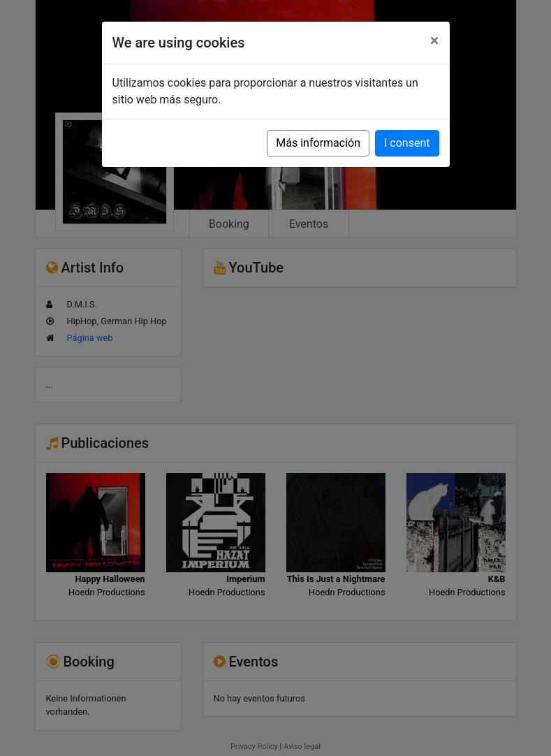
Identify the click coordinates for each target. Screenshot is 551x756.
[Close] (435, 41)
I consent (407, 143)
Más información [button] (318, 143)
